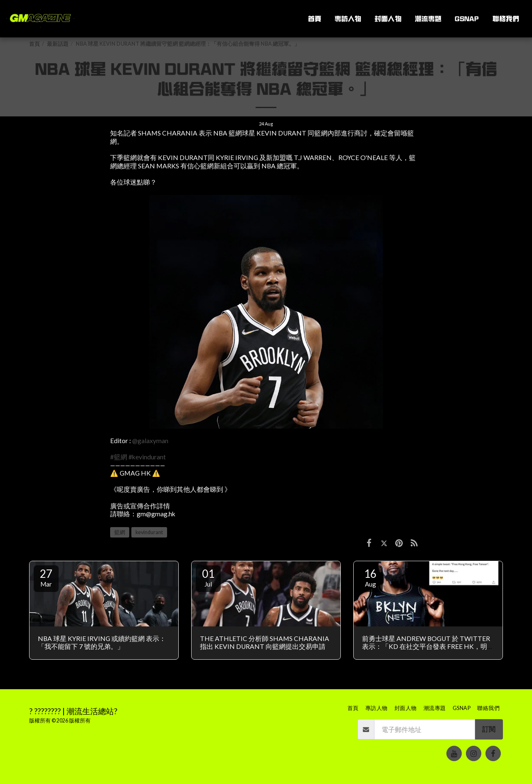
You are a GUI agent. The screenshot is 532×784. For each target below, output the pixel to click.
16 (370, 577)
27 (46, 577)
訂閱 (489, 729)
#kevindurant (147, 457)
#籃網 (119, 457)
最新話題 (58, 44)
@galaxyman (150, 441)
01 (208, 577)
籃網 (120, 532)
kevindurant (149, 532)
